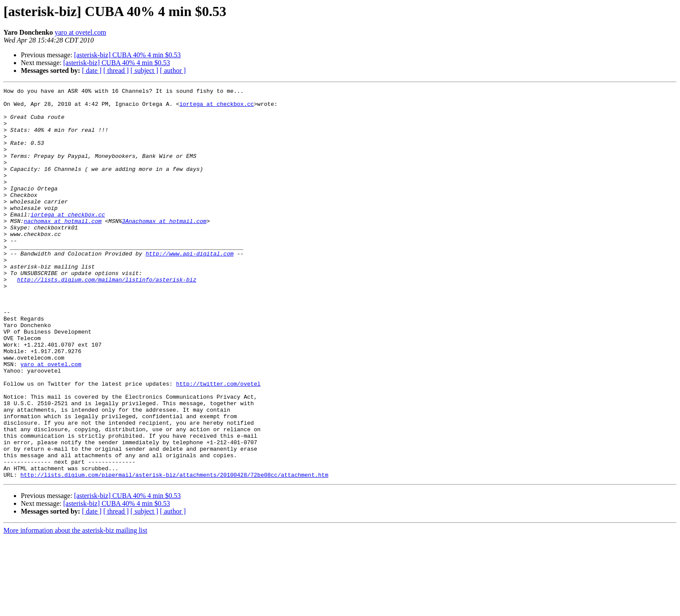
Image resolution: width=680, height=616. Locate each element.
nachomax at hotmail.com (63, 248)
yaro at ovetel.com (80, 32)
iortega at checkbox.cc (217, 108)
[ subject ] (144, 70)
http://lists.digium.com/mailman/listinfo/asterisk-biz (106, 318)
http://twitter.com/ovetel (218, 443)
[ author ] (173, 70)
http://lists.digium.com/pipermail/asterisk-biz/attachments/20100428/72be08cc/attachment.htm (174, 553)
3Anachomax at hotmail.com (164, 248)
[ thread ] (116, 70)
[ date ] (92, 70)
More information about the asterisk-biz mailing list (75, 608)
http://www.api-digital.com (190, 287)
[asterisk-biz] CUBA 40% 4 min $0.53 (127, 55)
